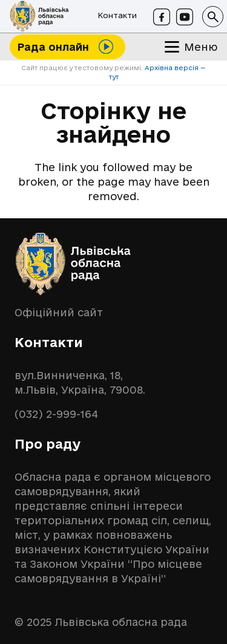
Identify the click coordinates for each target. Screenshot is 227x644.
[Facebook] (162, 17)
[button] (213, 17)
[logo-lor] (39, 17)
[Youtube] (185, 17)
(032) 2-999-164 (56, 414)
